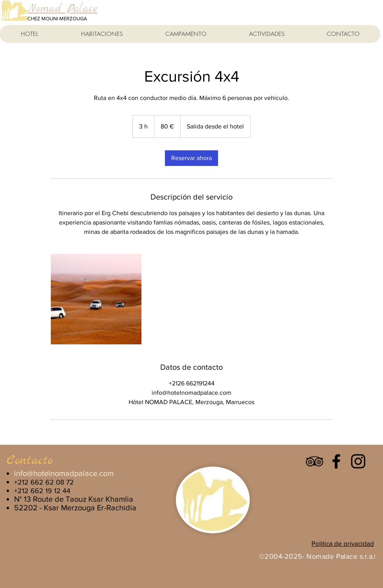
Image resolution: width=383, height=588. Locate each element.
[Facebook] (336, 461)
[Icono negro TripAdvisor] (314, 461)
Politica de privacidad (343, 543)
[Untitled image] (96, 299)
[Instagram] (358, 461)
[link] (191, 158)
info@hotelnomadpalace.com (64, 473)
